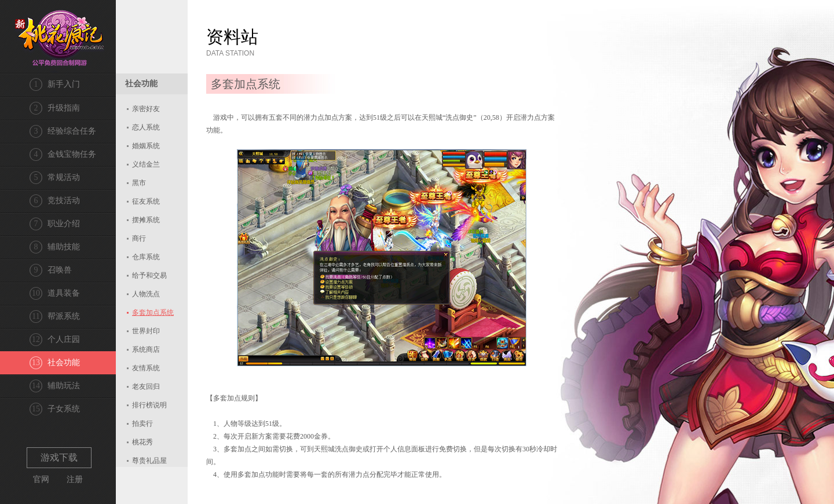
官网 (41, 479)
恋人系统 (146, 127)
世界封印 (146, 331)
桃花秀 (142, 442)
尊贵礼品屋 (149, 461)
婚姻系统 (146, 146)
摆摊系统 (146, 220)
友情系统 (146, 368)
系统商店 (146, 350)
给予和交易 (149, 275)
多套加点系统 (153, 312)
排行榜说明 (149, 405)
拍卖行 (142, 424)
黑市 (139, 183)
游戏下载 (59, 457)
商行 (139, 238)
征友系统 (146, 201)
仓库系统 (146, 257)
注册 (75, 479)
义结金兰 (146, 164)
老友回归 (146, 387)
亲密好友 (146, 109)
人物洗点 (146, 294)
